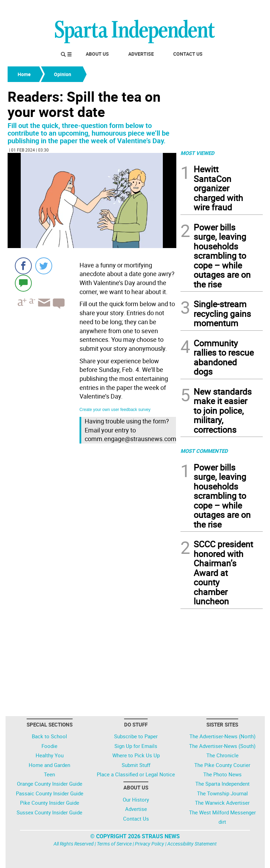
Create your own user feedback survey (115, 410)
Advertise (141, 54)
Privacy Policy (150, 844)
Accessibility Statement (192, 844)
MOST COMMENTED (204, 451)
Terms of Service (114, 844)
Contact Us (188, 54)
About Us (97, 54)
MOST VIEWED (197, 153)
